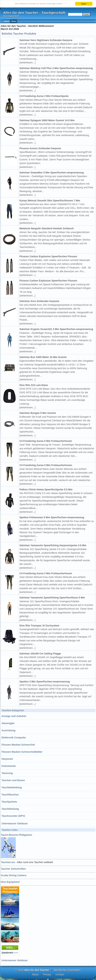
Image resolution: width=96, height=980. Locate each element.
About (35, 975)
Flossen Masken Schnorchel (18, 745)
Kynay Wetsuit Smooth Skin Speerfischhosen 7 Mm (50, 201)
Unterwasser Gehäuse (15, 823)
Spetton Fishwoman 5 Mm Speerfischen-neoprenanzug (52, 517)
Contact (60, 975)
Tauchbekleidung (12, 787)
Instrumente (9, 766)
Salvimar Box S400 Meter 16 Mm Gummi (43, 357)
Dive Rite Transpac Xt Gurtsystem (39, 626)
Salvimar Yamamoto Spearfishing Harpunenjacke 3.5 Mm (53, 545)
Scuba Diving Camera (14, 875)
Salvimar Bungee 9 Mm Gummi (38, 413)
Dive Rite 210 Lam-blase (34, 385)
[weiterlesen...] (27, 63)
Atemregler (8, 723)
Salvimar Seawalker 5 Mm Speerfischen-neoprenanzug (52, 173)
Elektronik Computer (14, 738)
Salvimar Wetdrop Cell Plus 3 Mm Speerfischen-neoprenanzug (56, 68)
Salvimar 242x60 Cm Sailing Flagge (40, 654)
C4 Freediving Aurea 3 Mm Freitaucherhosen (46, 573)
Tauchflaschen (10, 795)
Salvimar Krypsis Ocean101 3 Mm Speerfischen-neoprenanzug (56, 329)
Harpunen (7, 759)
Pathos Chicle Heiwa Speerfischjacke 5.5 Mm (46, 489)
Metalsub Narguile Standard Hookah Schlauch (47, 228)
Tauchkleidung (10, 809)
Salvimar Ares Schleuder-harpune (39, 301)
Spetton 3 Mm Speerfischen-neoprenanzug (45, 682)
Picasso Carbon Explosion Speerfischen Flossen (48, 256)
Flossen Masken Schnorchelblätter (22, 752)
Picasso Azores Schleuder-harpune (40, 148)
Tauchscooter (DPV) (13, 816)
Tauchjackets (9, 802)
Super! (84, 4)
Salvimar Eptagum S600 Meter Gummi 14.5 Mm (47, 120)
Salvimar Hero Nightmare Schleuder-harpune (46, 40)
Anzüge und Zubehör (14, 716)
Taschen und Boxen (13, 780)
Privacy (47, 975)
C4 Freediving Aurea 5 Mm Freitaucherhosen (46, 441)
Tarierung (7, 773)
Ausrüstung (8, 730)
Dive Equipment (10, 882)
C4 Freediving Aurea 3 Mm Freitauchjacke (44, 96)
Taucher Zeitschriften (13, 869)
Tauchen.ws (8, 862)
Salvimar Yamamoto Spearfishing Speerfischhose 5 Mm (52, 598)
